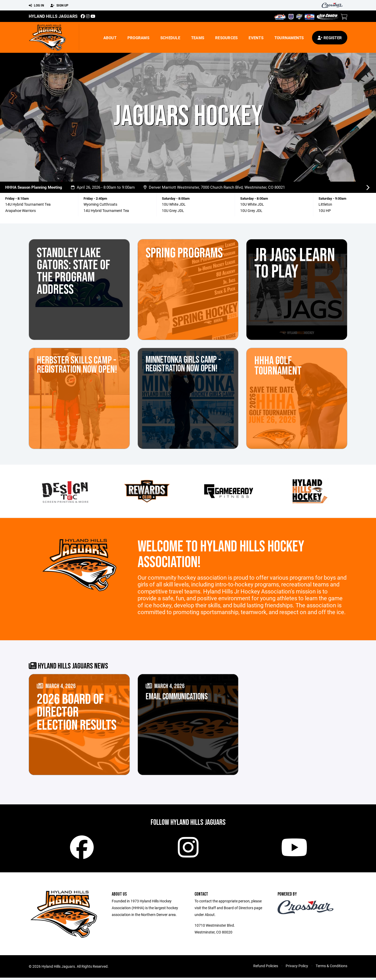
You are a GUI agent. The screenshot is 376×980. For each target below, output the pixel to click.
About (110, 38)
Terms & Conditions (331, 968)
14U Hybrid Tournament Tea (28, 204)
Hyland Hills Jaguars (53, 16)
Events (256, 38)
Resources (226, 38)
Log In (36, 5)
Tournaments (289, 38)
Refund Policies (266, 968)
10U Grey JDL (173, 211)
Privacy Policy (297, 968)
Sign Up (59, 5)
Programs (138, 38)
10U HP (325, 211)
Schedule (170, 38)
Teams (198, 38)
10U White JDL (252, 204)
